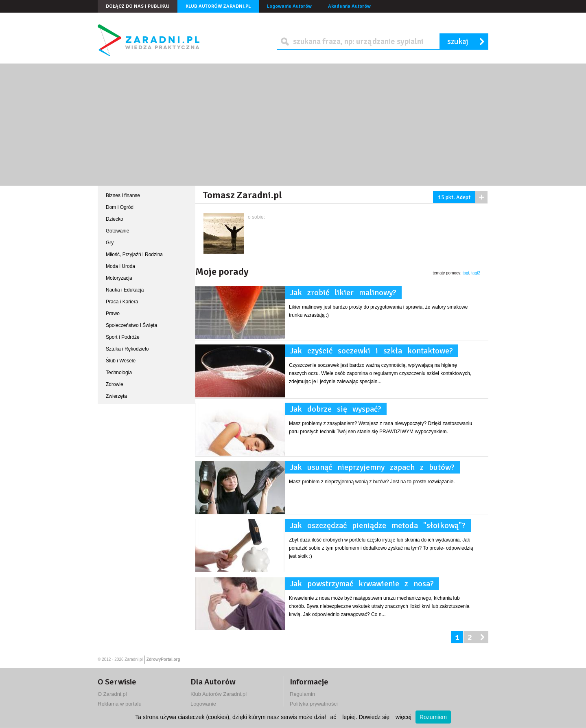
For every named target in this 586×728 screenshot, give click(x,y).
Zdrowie (115, 384)
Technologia (119, 373)
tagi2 (476, 273)
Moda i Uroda (120, 266)
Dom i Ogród (120, 207)
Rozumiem (433, 717)
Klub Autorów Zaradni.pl (218, 6)
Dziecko (115, 219)
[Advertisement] (293, 125)
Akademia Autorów (349, 6)
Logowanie (203, 704)
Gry (110, 243)
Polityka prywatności (314, 704)
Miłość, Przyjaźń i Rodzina (134, 254)
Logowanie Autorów (289, 6)
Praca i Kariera (122, 302)
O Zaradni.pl (112, 694)
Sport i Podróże (123, 337)
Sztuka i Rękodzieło (127, 349)
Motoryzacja (119, 278)
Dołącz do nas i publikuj (138, 6)
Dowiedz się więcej (385, 717)
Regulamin (302, 694)
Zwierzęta (116, 396)
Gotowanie (117, 231)
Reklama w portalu (120, 704)
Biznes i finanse (123, 195)
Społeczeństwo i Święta (131, 325)
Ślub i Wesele (121, 361)
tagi (466, 273)
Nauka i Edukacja (125, 290)
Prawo (113, 314)
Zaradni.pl (133, 659)
